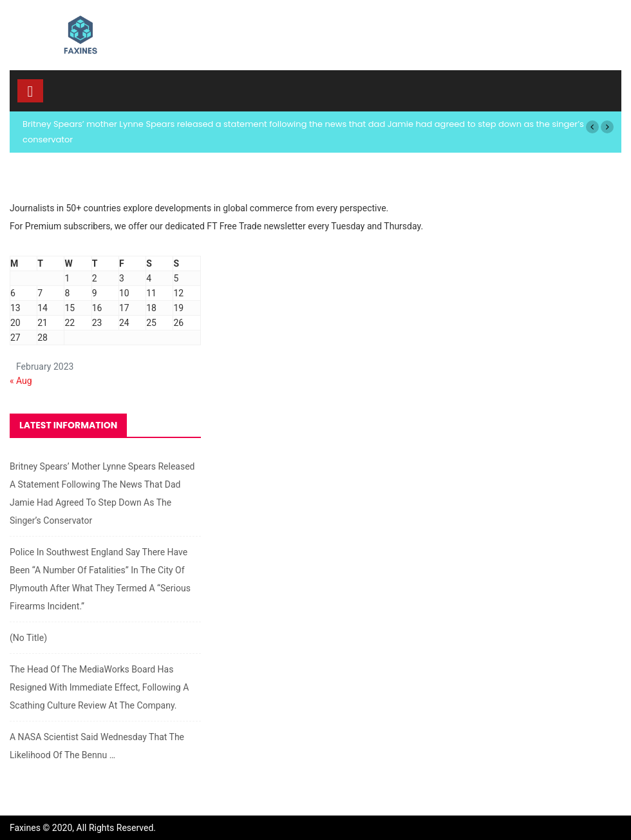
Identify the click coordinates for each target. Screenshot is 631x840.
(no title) (28, 638)
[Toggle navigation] (30, 91)
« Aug (21, 381)
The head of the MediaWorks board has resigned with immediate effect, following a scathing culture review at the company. (99, 687)
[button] (592, 127)
